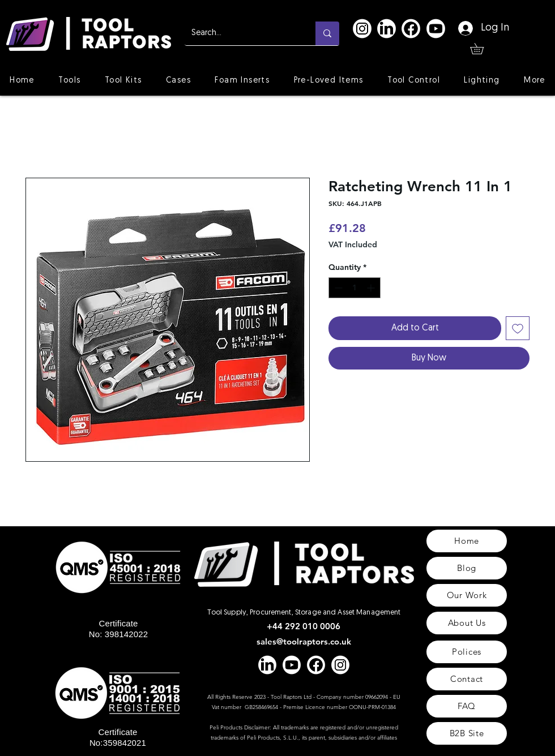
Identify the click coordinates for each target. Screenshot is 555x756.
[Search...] (242, 33)
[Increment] (372, 288)
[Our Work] (467, 595)
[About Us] (467, 623)
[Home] (467, 541)
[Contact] (467, 679)
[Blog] (467, 568)
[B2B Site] (467, 733)
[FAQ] (467, 706)
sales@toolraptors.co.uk (304, 641)
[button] (482, 49)
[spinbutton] (355, 288)
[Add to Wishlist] (518, 328)
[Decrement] (337, 288)
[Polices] (467, 652)
